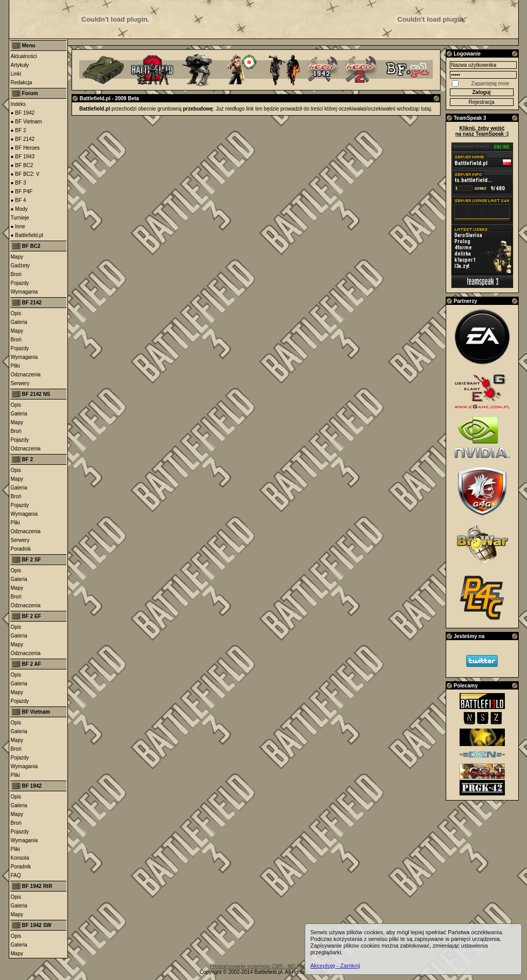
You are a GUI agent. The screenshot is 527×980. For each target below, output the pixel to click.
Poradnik (21, 549)
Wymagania (24, 292)
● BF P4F (22, 192)
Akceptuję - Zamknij (335, 966)
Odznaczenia (26, 375)
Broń (16, 274)
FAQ (16, 875)
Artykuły (20, 65)
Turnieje (20, 218)
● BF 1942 (23, 113)
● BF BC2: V (25, 174)
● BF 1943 (23, 157)
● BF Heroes (25, 148)
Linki (16, 74)
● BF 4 (19, 200)
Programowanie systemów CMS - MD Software (264, 966)
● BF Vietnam (27, 122)
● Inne (18, 226)
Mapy (17, 257)
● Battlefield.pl (27, 235)
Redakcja (22, 83)
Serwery (20, 383)
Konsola (20, 858)
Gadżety (20, 266)
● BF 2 (19, 130)
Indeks (18, 104)
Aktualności (24, 56)
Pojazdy (20, 283)
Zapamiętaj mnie (490, 84)
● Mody (19, 209)
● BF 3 (19, 183)
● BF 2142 (23, 139)
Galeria (19, 322)
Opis (16, 313)
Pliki (15, 366)
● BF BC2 (22, 165)
